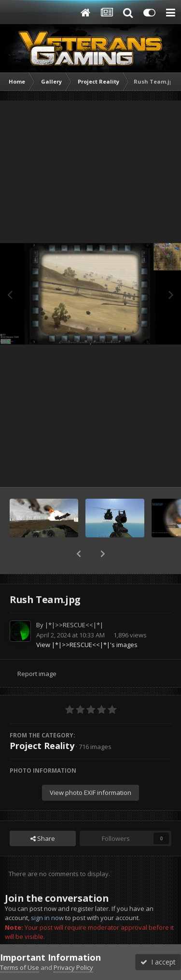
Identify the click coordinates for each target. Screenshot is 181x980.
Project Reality (42, 746)
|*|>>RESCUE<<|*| (74, 625)
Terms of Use (20, 967)
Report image (37, 674)
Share (43, 838)
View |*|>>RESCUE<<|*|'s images (87, 645)
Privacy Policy (73, 967)
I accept (158, 962)
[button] (79, 554)
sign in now (47, 918)
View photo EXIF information (90, 793)
